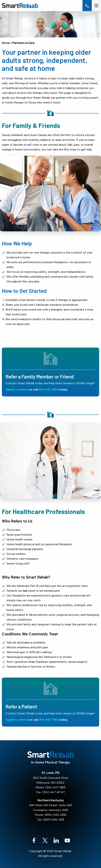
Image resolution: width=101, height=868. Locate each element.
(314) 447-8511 (55, 787)
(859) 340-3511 (54, 820)
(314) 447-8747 (54, 792)
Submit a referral (17, 389)
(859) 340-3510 (55, 815)
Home (6, 43)
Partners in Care (24, 43)
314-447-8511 (49, 389)
